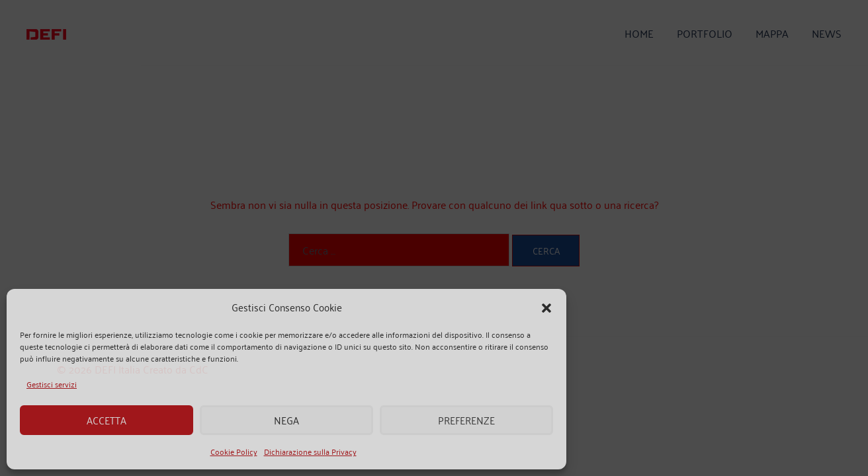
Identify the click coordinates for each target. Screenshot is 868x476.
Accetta (107, 420)
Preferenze (466, 420)
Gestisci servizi (52, 384)
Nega (286, 420)
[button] (546, 307)
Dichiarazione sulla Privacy (310, 451)
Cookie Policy (234, 451)
